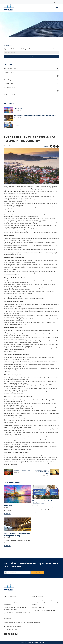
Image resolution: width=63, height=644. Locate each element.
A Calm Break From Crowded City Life (44, 610)
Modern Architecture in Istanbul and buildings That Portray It (35, 116)
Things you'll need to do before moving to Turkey (42, 472)
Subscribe (38, 572)
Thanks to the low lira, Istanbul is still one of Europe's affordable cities (17, 613)
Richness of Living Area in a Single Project (45, 600)
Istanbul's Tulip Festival (22, 470)
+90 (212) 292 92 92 (12, 630)
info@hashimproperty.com (14, 626)
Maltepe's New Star (38, 608)
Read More (7, 514)
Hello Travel (18, 108)
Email (31, 56)
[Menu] (57, 8)
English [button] (55, 2)
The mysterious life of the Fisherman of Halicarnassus (32, 123)
